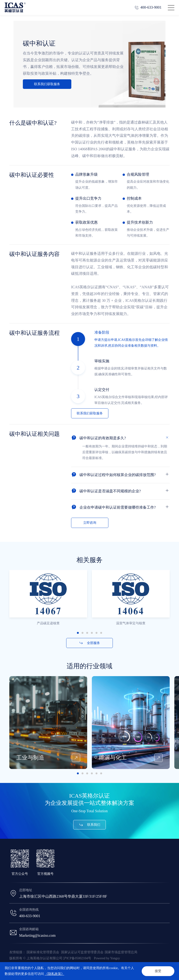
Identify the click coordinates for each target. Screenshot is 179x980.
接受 (158, 971)
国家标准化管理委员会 (43, 952)
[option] (48, 612)
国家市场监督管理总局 (121, 952)
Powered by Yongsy (107, 958)
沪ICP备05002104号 (77, 958)
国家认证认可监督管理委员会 (82, 952)
